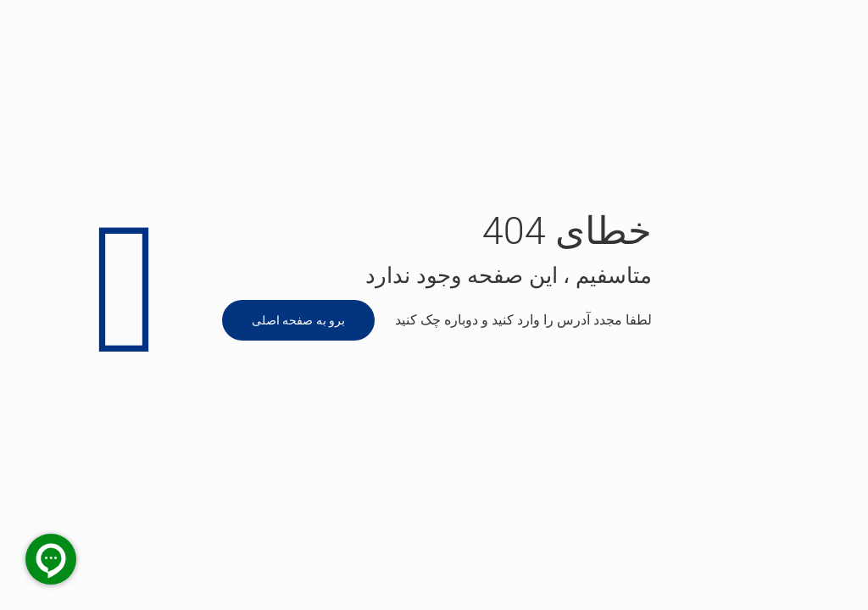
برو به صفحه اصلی (298, 320)
